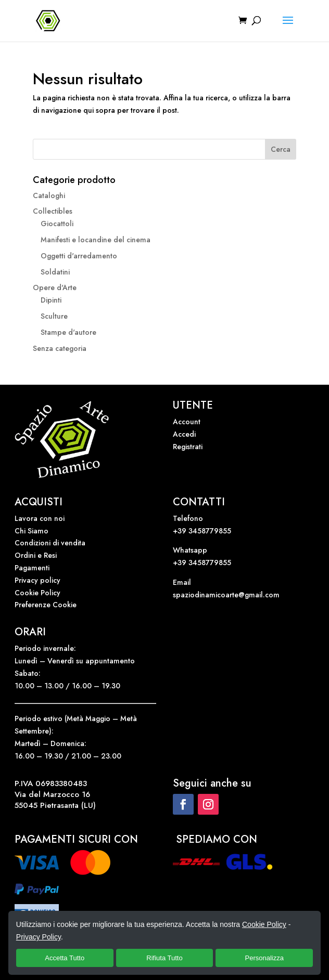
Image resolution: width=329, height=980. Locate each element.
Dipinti (51, 300)
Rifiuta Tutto (164, 958)
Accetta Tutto (65, 958)
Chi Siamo (31, 531)
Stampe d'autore (68, 332)
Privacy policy (37, 580)
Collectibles (53, 211)
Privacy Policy (39, 937)
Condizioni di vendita (50, 543)
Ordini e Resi (36, 555)
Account (187, 422)
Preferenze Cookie (46, 605)
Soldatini (55, 272)
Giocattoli (57, 224)
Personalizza (264, 958)
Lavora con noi (40, 518)
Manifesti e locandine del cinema (96, 240)
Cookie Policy (37, 593)
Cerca (281, 149)
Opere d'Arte (55, 288)
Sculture (54, 316)
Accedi (184, 434)
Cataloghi (49, 195)
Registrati (188, 447)
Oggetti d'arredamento (79, 256)
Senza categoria (60, 348)
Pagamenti (32, 568)
